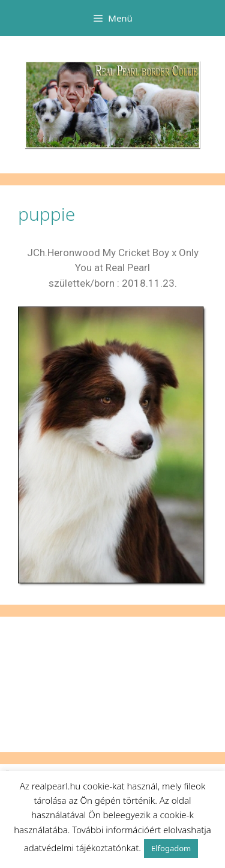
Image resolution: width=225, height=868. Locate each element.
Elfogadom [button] (171, 848)
